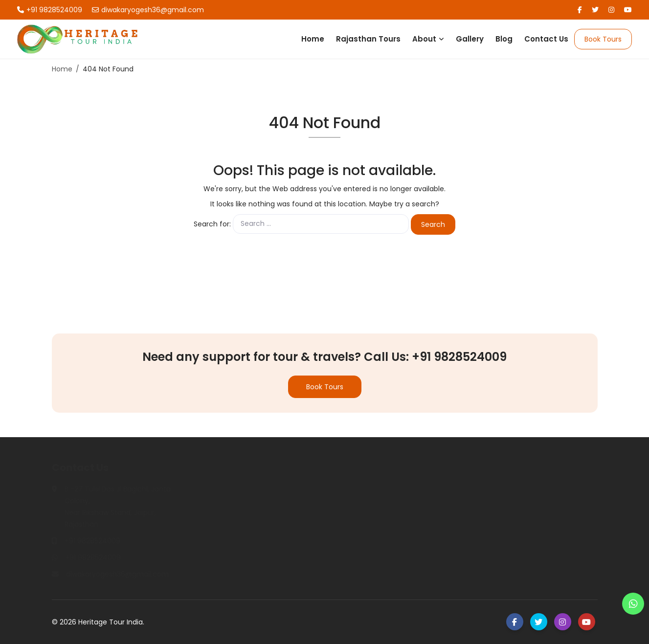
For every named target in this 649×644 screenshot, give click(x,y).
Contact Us (546, 39)
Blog (504, 39)
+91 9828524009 (50, 10)
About (424, 39)
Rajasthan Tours (368, 39)
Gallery (470, 39)
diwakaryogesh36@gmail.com (148, 10)
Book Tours (603, 39)
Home (313, 39)
